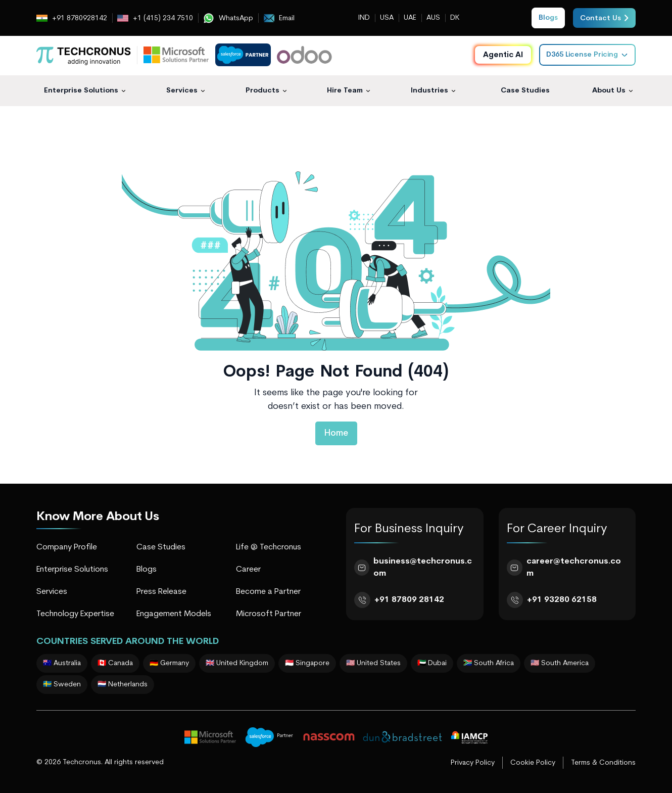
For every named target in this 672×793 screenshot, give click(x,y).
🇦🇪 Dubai (432, 663)
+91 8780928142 (72, 18)
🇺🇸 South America (560, 663)
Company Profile (67, 547)
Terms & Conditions (603, 763)
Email (279, 18)
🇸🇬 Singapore (307, 663)
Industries (429, 91)
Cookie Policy (533, 763)
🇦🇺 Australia (62, 663)
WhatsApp (228, 18)
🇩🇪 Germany (169, 663)
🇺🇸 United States (373, 663)
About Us (609, 91)
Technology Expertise (75, 614)
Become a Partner (268, 592)
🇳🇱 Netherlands (123, 685)
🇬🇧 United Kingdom (237, 663)
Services (182, 91)
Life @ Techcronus (269, 547)
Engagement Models (174, 614)
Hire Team (345, 91)
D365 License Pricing (587, 55)
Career (248, 570)
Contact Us (604, 18)
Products (262, 91)
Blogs (147, 570)
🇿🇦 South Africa (489, 663)
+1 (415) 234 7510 (155, 18)
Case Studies (525, 91)
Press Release (161, 592)
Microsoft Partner (269, 614)
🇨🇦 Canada (115, 663)
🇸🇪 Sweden (62, 685)
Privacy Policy (473, 763)
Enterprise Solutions (81, 91)
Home (336, 433)
